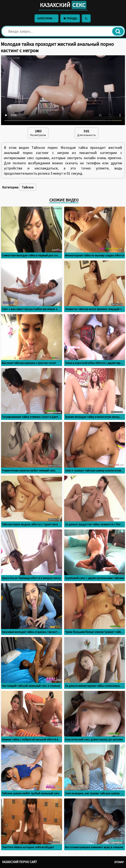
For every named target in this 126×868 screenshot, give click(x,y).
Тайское (28, 187)
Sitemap (119, 862)
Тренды (70, 18)
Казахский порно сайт (20, 862)
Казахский (63, 5)
